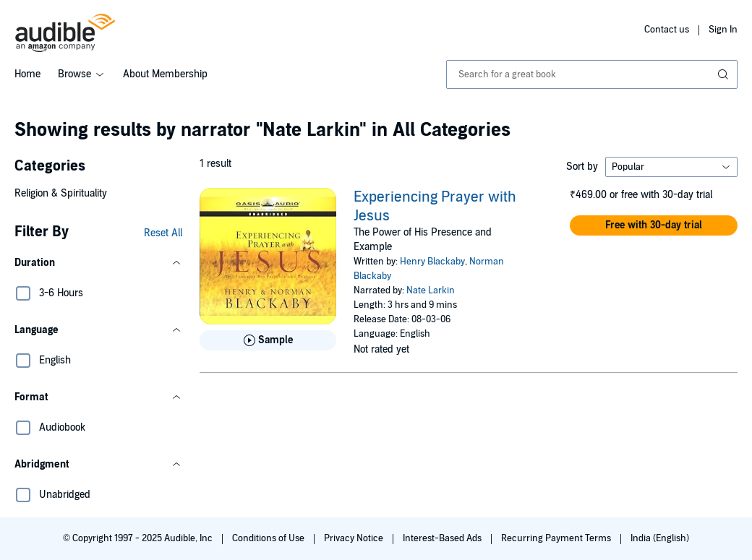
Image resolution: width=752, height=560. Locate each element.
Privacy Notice (355, 538)
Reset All (163, 233)
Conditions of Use (269, 538)
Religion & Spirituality (61, 193)
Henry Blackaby (432, 262)
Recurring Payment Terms (557, 538)
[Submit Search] (725, 74)
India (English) (660, 538)
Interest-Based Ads (443, 538)
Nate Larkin (431, 290)
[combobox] (592, 74)
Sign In (723, 30)
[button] (98, 263)
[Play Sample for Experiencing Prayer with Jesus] (268, 340)
